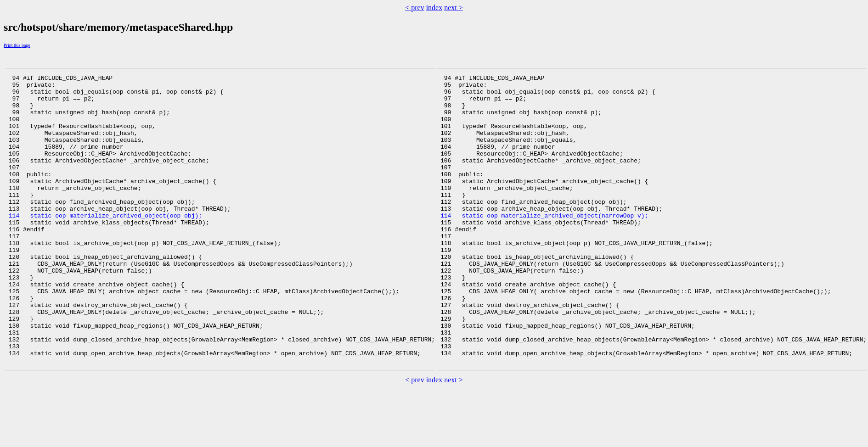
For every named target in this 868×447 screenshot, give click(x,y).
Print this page (17, 45)
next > (454, 8)
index (434, 8)
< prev (414, 8)
